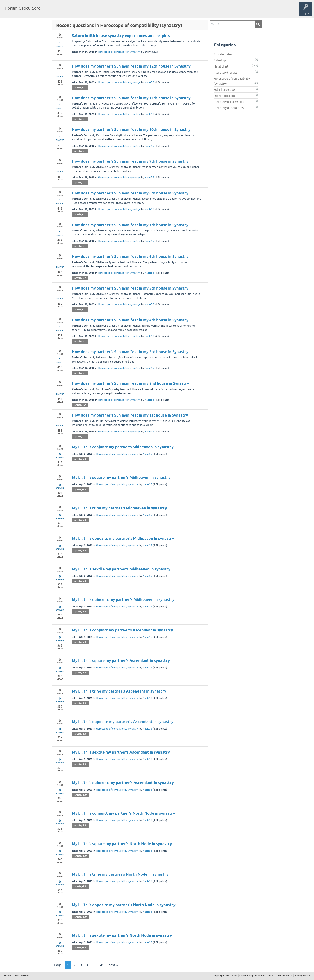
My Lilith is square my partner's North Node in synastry (122, 844)
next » (113, 965)
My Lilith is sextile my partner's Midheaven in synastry (121, 569)
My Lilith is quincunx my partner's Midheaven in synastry (123, 600)
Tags (67, 11)
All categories (223, 54)
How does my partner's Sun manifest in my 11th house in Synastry (131, 98)
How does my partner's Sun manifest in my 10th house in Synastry (131, 130)
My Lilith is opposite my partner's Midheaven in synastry (123, 539)
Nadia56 (149, 82)
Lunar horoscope (225, 96)
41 (102, 965)
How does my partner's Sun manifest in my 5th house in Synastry (130, 288)
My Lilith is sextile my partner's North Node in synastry (122, 935)
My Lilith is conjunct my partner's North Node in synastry (124, 813)
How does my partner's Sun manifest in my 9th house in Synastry (130, 161)
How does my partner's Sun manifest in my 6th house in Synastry (130, 256)
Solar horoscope (224, 90)
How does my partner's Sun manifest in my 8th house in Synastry (130, 193)
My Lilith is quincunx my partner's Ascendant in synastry (123, 783)
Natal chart (221, 66)
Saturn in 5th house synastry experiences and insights (121, 36)
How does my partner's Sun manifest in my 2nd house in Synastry (131, 383)
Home (8, 976)
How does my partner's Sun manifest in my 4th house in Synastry (130, 320)
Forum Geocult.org (23, 8)
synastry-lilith (80, 459)
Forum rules (22, 976)
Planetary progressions (229, 102)
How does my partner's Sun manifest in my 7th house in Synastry (130, 225)
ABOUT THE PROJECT (280, 976)
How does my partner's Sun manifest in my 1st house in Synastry (130, 415)
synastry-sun (80, 87)
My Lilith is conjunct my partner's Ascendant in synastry (122, 630)
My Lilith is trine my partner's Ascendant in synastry (119, 691)
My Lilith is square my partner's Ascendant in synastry (121, 661)
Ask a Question (102, 11)
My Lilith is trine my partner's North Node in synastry (120, 874)
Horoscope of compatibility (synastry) (119, 52)
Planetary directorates (229, 108)
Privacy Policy (302, 976)
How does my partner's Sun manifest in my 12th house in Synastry (131, 66)
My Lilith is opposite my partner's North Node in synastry (124, 905)
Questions (53, 11)
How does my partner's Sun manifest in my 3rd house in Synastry (130, 352)
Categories (82, 11)
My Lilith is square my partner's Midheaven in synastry (121, 477)
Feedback (260, 976)
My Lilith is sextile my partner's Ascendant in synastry (121, 752)
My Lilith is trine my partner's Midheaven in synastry (119, 508)
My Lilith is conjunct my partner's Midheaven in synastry (123, 447)
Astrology (220, 60)
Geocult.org (246, 976)
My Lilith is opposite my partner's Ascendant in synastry (123, 722)
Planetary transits (226, 73)
